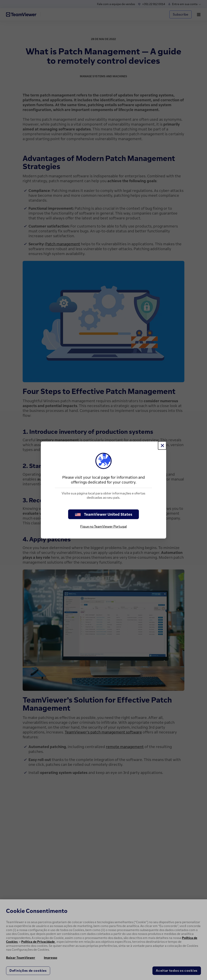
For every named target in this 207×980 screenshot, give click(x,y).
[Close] (162, 446)
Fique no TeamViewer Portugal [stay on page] (103, 526)
